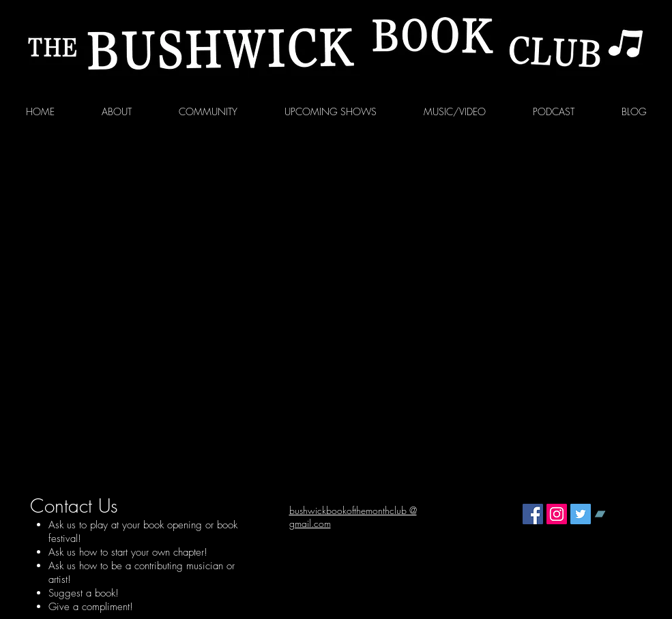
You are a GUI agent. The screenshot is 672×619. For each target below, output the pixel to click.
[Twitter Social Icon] (581, 514)
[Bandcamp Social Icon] (604, 514)
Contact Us (74, 505)
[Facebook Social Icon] (533, 514)
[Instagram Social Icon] (557, 514)
